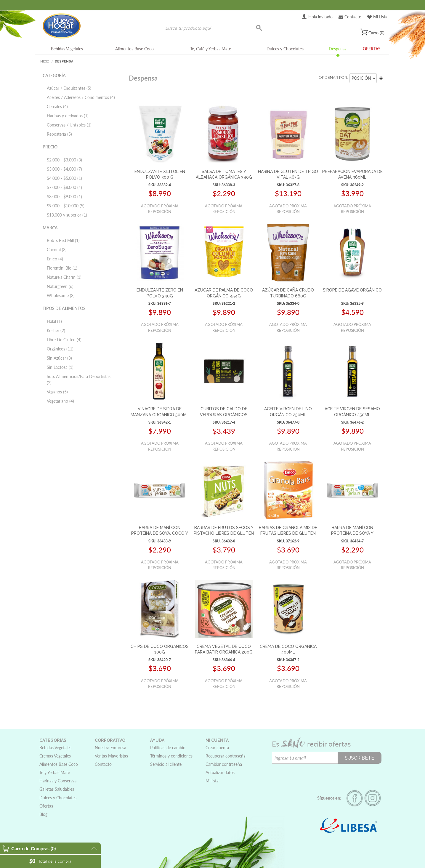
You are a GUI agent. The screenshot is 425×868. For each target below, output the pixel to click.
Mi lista (212, 781)
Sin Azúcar (59, 358)
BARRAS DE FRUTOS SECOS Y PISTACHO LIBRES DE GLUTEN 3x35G (224, 533)
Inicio (44, 61)
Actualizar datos (220, 772)
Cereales (57, 107)
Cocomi (57, 250)
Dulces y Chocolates (285, 49)
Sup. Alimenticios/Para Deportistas (79, 379)
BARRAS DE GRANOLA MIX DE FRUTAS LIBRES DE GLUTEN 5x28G (288, 533)
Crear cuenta (217, 748)
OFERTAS (372, 49)
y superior (67, 215)
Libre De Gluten (64, 340)
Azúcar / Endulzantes (69, 88)
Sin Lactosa (60, 367)
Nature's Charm (64, 277)
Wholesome (61, 296)
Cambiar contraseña (224, 764)
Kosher (56, 330)
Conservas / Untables (69, 125)
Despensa (338, 49)
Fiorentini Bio (62, 268)
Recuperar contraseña (226, 756)
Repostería (59, 134)
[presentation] (317, 775)
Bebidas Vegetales (67, 49)
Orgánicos (60, 349)
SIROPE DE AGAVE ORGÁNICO (352, 290)
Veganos (57, 392)
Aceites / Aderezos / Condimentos (81, 97)
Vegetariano (60, 401)
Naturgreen (60, 286)
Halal (54, 321)
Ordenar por (333, 77)
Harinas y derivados (68, 116)
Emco (55, 259)
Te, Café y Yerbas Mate (211, 49)
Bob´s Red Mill (63, 240)
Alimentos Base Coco (134, 49)
